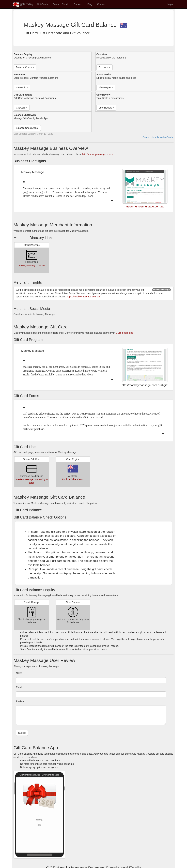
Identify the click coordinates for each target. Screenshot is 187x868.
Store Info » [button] (22, 87)
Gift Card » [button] (22, 108)
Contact (101, 4)
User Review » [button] (106, 108)
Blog (90, 4)
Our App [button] (78, 4)
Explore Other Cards (73, 479)
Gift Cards (42, 4)
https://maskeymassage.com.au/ (84, 297)
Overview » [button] (104, 67)
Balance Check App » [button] (27, 128)
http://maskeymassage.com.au (98, 154)
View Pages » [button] (106, 87)
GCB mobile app (124, 333)
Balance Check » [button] (25, 67)
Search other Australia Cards (158, 137)
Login (170, 4)
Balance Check (61, 4)
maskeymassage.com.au (32, 265)
